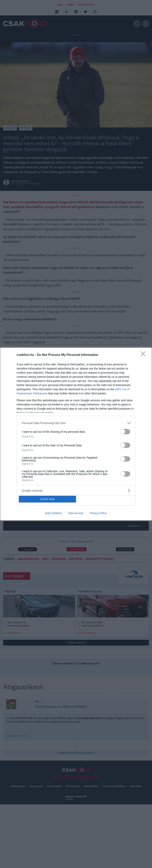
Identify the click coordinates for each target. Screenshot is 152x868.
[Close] (144, 355)
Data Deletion (54, 513)
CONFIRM (47, 499)
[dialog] (76, 434)
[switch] (125, 432)
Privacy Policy (98, 513)
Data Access (76, 513)
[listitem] (76, 423)
